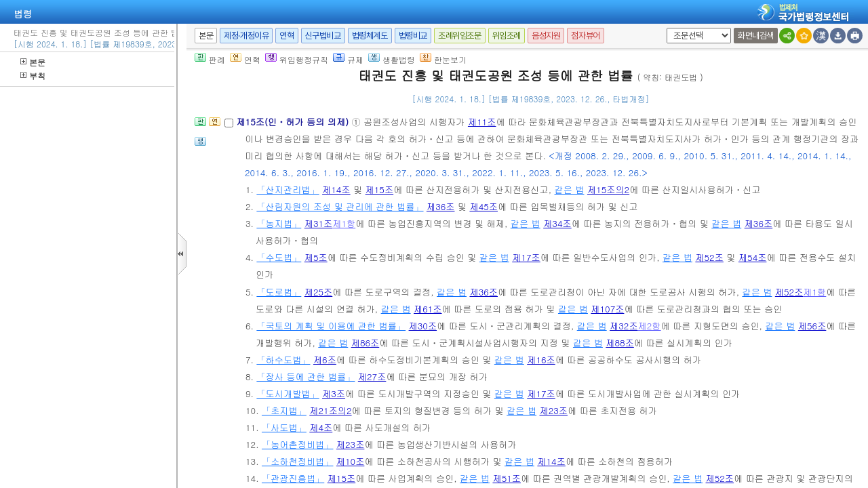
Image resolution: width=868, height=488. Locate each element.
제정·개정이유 (246, 36)
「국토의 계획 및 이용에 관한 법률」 (331, 326)
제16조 (541, 360)
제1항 (344, 223)
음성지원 (546, 36)
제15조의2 (608, 189)
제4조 (321, 427)
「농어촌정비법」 (298, 444)
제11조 (482, 122)
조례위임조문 (460, 36)
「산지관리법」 (288, 189)
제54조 (753, 257)
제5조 (316, 257)
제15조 (380, 189)
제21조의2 (330, 410)
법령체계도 (370, 36)
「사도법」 (284, 427)
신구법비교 (323, 36)
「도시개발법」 (288, 393)
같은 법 (570, 189)
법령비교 (413, 36)
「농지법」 (279, 223)
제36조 (441, 206)
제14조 (336, 189)
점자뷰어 (585, 36)
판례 (210, 59)
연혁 (287, 36)
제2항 (650, 326)
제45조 (484, 206)
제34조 (557, 223)
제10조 (351, 461)
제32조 (624, 326)
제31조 (319, 223)
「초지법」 (284, 410)
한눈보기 (443, 59)
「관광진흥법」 (293, 478)
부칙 (33, 76)
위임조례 (507, 36)
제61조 (428, 309)
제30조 (423, 326)
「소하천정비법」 (298, 461)
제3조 (334, 393)
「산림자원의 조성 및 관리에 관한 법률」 (340, 206)
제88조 (620, 343)
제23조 (554, 410)
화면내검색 (756, 36)
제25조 (319, 292)
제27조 (372, 377)
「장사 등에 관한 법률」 (305, 377)
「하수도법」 (283, 360)
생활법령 (392, 59)
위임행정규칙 (297, 59)
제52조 (709, 257)
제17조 (526, 257)
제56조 (812, 326)
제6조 (325, 360)
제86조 (366, 343)
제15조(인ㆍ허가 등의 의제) (294, 122)
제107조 (607, 309)
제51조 (507, 478)
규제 (348, 59)
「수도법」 (279, 257)
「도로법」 (279, 292)
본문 (33, 62)
